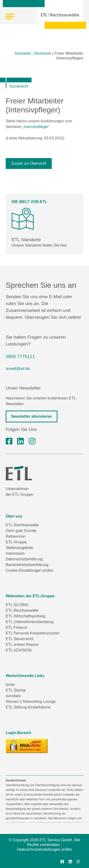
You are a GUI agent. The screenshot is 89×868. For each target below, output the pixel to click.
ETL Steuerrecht (19, 639)
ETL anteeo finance (22, 644)
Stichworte (42, 53)
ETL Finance (16, 627)
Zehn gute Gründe (21, 531)
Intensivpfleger (36, 127)
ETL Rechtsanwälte (22, 610)
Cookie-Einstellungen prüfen (30, 570)
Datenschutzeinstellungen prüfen (44, 849)
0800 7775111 (20, 356)
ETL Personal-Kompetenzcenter (33, 633)
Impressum (15, 553)
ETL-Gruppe (16, 542)
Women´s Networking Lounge (31, 702)
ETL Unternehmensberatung (30, 622)
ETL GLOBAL (17, 605)
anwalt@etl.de (18, 369)
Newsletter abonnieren (32, 416)
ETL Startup (16, 690)
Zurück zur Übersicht (29, 163)
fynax (10, 684)
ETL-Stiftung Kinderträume (28, 707)
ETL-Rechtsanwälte (22, 525)
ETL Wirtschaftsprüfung (26, 616)
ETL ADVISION (19, 650)
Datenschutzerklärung (24, 559)
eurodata (13, 696)
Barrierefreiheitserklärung (27, 565)
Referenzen (16, 536)
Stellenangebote (19, 548)
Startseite (23, 53)
